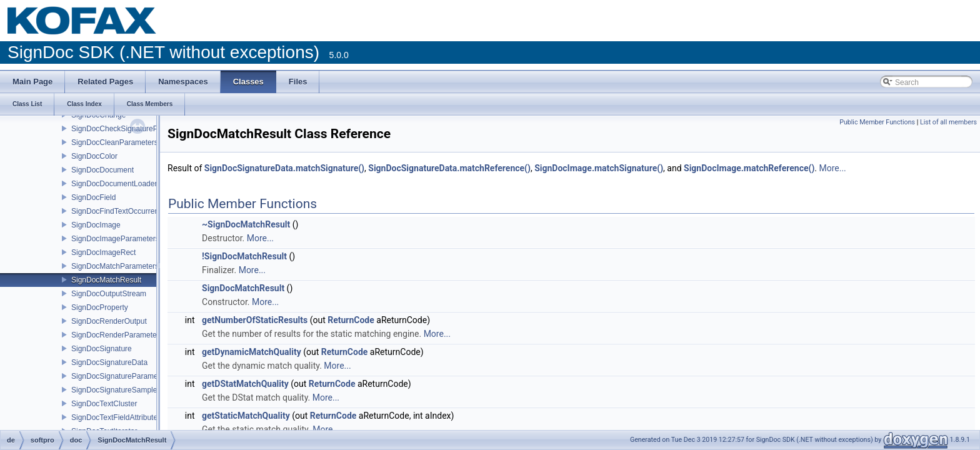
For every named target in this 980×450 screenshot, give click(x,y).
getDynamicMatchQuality (252, 352)
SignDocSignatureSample (114, 390)
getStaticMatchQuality (246, 416)
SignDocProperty (100, 307)
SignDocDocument (102, 170)
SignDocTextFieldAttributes (116, 417)
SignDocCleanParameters (115, 142)
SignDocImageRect (103, 252)
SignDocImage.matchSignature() (599, 168)
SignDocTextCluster (104, 404)
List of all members (948, 122)
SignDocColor (94, 156)
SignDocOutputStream (109, 294)
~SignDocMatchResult (246, 224)
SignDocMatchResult (106, 280)
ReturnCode (351, 320)
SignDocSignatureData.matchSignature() (284, 168)
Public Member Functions (877, 122)
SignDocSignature (102, 349)
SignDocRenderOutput (109, 321)
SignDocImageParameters (115, 239)
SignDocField (93, 197)
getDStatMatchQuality (245, 384)
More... (832, 168)
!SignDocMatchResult (244, 256)
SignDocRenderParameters (117, 335)
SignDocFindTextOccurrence (119, 211)
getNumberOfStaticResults (255, 320)
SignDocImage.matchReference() (749, 168)
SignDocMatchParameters (115, 266)
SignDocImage (96, 225)
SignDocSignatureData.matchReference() (449, 168)
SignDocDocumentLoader (114, 184)
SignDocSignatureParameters (121, 376)
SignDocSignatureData (109, 362)
